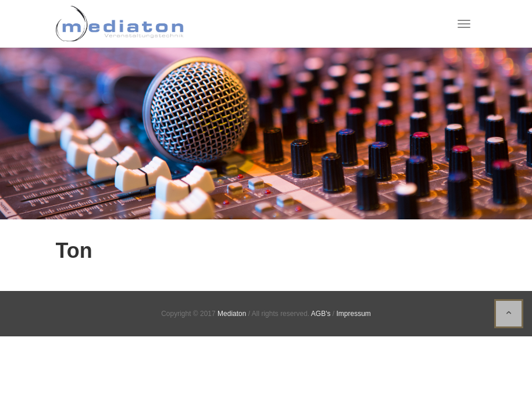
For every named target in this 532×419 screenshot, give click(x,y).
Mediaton (232, 314)
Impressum (353, 314)
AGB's (321, 314)
